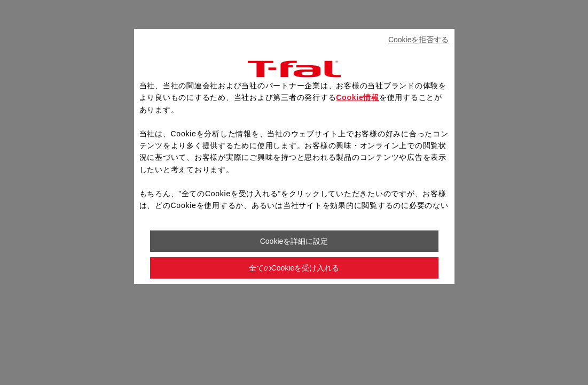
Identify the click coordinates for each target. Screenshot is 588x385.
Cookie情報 (358, 97)
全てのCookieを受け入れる (294, 268)
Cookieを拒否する (419, 40)
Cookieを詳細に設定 (294, 241)
